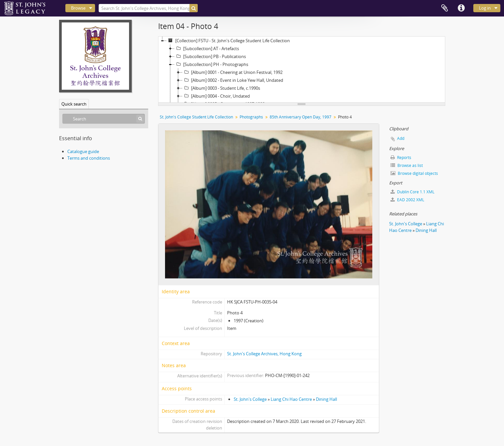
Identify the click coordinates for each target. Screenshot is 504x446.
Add (401, 138)
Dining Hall (326, 399)
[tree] (302, 70)
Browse (78, 8)
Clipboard (445, 8)
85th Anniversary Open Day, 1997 (301, 117)
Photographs (251, 117)
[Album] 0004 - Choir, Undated (216, 96)
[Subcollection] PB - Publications (210, 56)
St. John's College (250, 399)
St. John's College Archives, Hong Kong (264, 354)
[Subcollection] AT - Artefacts (207, 48)
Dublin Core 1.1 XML (412, 192)
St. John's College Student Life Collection (196, 117)
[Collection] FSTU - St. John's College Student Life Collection (228, 41)
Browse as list (407, 165)
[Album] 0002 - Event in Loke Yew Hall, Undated (233, 80)
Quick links (461, 8)
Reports (401, 158)
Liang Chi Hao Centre (291, 399)
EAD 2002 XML (407, 200)
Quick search (74, 104)
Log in (485, 8)
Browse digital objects (414, 173)
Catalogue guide (83, 151)
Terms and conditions (89, 158)
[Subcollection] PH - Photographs (211, 64)
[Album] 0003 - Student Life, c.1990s (221, 88)
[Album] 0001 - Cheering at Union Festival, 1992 (233, 72)
